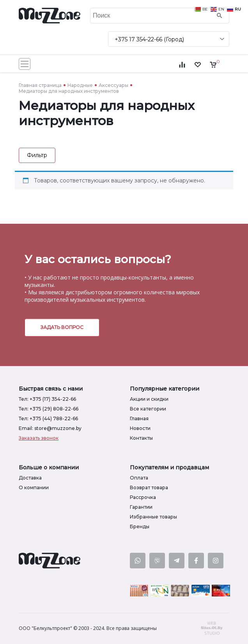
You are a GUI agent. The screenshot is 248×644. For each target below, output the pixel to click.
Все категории (148, 409)
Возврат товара (149, 487)
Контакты (141, 438)
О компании (34, 487)
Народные (80, 85)
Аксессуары (113, 85)
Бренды (140, 526)
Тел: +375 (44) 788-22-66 (48, 418)
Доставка (30, 478)
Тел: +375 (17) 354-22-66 (47, 399)
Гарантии (141, 507)
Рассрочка (143, 497)
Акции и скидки (149, 399)
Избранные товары (153, 517)
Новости (140, 428)
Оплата (139, 478)
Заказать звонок (39, 438)
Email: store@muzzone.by (50, 428)
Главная (139, 418)
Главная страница (40, 85)
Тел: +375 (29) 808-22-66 (49, 409)
